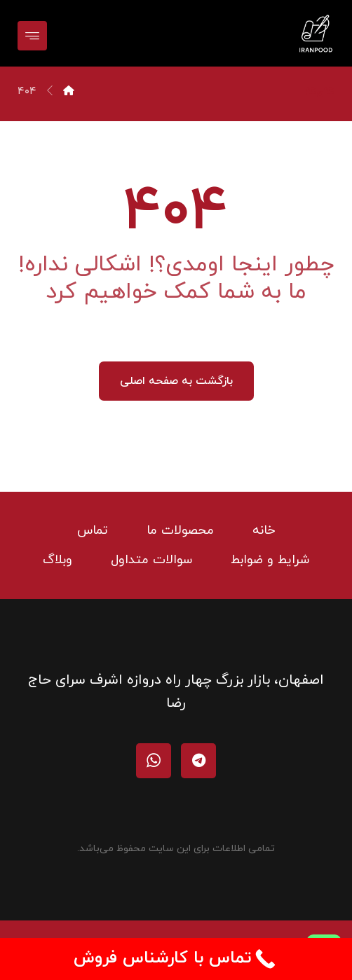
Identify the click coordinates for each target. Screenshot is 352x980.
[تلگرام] (198, 761)
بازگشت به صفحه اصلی (176, 381)
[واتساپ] (154, 761)
